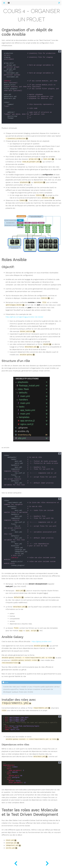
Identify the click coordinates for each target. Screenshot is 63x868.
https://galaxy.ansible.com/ (42, 642)
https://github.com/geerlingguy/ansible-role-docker (24, 317)
